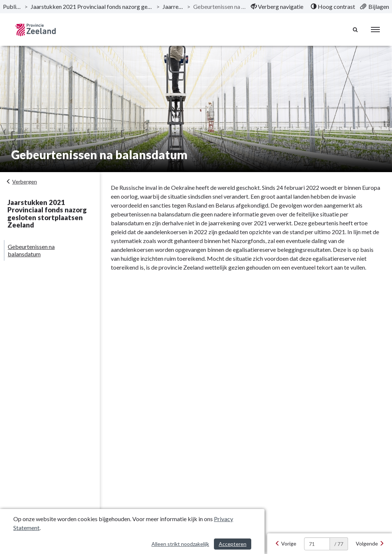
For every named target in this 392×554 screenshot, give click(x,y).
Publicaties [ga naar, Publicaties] (12, 6)
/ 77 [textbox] (339, 544)
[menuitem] (277, 7)
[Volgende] (370, 544)
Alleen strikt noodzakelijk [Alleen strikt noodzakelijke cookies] (180, 544)
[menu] (375, 30)
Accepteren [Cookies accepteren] (233, 544)
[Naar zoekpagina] (355, 30)
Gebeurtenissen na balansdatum (31, 250)
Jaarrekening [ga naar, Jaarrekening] (173, 6)
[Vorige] (286, 544)
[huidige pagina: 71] (317, 544)
